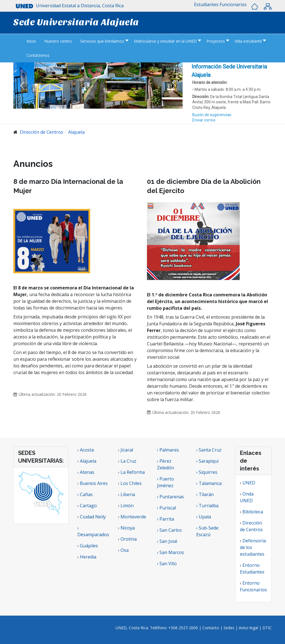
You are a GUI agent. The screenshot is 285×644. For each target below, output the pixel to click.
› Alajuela (87, 461)
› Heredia (87, 557)
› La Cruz (127, 461)
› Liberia (126, 494)
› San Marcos (170, 552)
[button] (206, 4)
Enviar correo (204, 120)
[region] (232, 93)
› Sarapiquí (208, 461)
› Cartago (87, 506)
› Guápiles (88, 546)
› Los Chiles (130, 483)
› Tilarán (205, 494)
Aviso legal (248, 628)
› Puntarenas (170, 497)
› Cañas (85, 494)
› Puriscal (166, 508)
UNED (249, 483)
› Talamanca (209, 483)
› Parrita (165, 519)
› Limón (126, 506)
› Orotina (127, 539)
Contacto (211, 628)
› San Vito (167, 563)
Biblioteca (253, 512)
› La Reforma (131, 472)
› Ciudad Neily (92, 517)
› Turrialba (207, 506)
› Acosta (86, 450)
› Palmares (168, 450)
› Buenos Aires (93, 483)
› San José (167, 541)
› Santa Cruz (209, 450)
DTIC (267, 628)
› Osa (123, 550)
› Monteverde (132, 517)
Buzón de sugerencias (212, 115)
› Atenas (86, 472)
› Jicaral (126, 450)
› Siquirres (207, 472)
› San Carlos (169, 530)
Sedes (229, 628)
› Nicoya (126, 528)
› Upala (204, 517)
